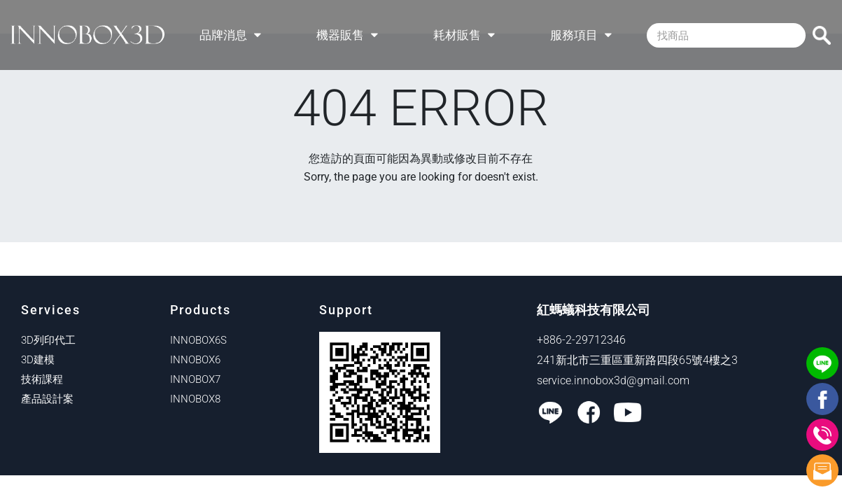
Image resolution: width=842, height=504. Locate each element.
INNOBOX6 (195, 360)
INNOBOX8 (195, 399)
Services (51, 310)
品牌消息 (230, 35)
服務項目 (581, 35)
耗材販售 (464, 35)
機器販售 (347, 35)
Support (346, 310)
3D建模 (38, 360)
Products (201, 310)
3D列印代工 (48, 340)
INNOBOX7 (195, 379)
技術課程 (42, 379)
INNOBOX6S (198, 340)
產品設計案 (47, 399)
